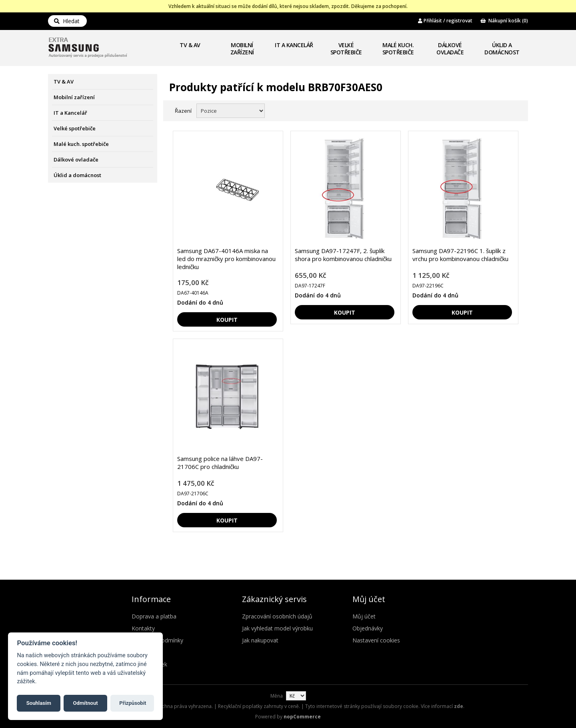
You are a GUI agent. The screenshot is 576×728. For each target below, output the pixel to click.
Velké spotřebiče (346, 49)
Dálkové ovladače (450, 49)
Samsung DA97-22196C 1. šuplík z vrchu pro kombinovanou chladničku (460, 255)
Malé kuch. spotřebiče (398, 49)
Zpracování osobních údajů (277, 616)
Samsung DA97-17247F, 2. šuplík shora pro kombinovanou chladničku (343, 255)
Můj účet (364, 616)
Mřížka (499, 110)
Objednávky (368, 628)
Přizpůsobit (133, 703)
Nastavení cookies (376, 640)
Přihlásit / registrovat (445, 21)
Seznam (513, 110)
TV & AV (190, 45)
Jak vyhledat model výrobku (277, 628)
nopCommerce (302, 717)
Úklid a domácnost (502, 49)
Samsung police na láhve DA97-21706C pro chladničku (220, 463)
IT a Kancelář (294, 45)
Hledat (67, 21)
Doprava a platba (154, 616)
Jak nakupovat (260, 640)
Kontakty (143, 628)
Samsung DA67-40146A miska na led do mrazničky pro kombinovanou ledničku (226, 259)
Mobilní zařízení (242, 49)
